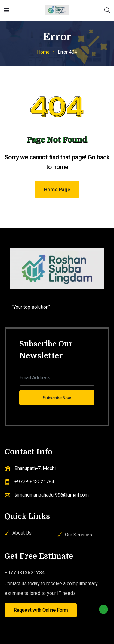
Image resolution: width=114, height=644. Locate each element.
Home (43, 52)
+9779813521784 (25, 573)
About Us (22, 533)
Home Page (57, 190)
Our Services (79, 535)
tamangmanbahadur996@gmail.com (52, 495)
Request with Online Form (41, 610)
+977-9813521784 (34, 482)
